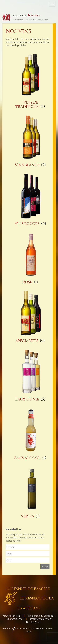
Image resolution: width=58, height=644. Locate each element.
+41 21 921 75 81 (33, 622)
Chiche (17, 628)
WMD (26, 628)
